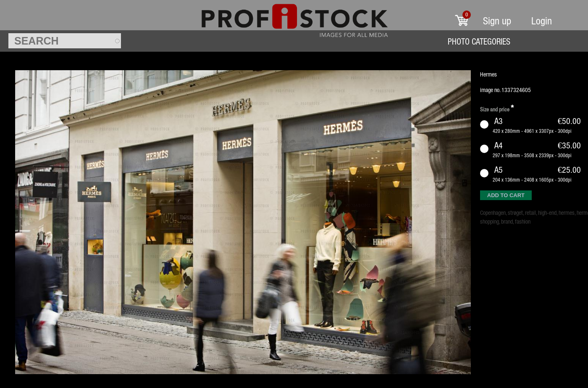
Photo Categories (479, 41)
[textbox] (65, 41)
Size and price (497, 108)
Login (542, 21)
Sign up (497, 21)
